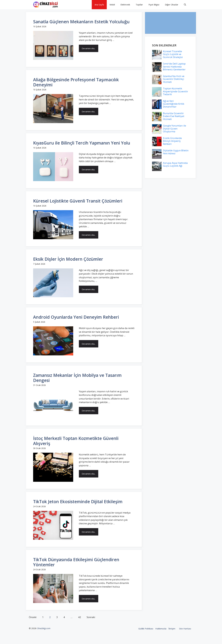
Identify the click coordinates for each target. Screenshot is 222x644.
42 (80, 617)
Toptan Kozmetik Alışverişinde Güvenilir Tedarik (175, 91)
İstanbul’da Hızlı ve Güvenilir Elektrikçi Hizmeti (174, 79)
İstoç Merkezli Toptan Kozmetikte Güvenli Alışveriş (76, 441)
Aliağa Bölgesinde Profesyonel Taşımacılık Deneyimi (76, 82)
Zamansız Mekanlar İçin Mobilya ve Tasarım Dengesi (77, 378)
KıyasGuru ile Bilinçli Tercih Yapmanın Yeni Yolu (82, 143)
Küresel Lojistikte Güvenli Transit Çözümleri (78, 201)
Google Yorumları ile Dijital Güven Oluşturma (174, 128)
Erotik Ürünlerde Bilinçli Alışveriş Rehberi (172, 141)
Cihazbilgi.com (44, 628)
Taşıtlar (139, 5)
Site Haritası (185, 629)
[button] (185, 5)
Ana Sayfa (99, 5)
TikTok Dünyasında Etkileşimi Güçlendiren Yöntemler (76, 562)
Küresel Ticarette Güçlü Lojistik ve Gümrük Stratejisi (173, 54)
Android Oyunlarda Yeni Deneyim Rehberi (76, 317)
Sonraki (91, 617)
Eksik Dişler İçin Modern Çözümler (68, 259)
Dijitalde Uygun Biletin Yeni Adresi (176, 152)
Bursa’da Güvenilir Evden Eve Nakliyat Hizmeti (174, 116)
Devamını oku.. (89, 48)
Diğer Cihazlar (172, 5)
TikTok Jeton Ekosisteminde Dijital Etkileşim (78, 502)
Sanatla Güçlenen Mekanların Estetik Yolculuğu (81, 22)
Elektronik (125, 5)
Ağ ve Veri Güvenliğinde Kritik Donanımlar (174, 104)
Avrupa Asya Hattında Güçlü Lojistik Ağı (175, 164)
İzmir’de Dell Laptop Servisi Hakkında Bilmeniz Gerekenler (174, 67)
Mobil (112, 5)
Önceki (33, 617)
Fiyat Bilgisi (154, 5)
